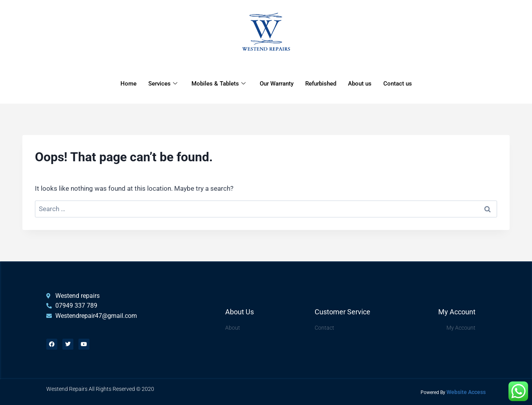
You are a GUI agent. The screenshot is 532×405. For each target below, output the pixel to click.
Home (128, 84)
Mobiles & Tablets (219, 84)
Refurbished (321, 84)
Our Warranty (277, 84)
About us (360, 84)
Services (163, 84)
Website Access (466, 392)
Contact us (398, 84)
